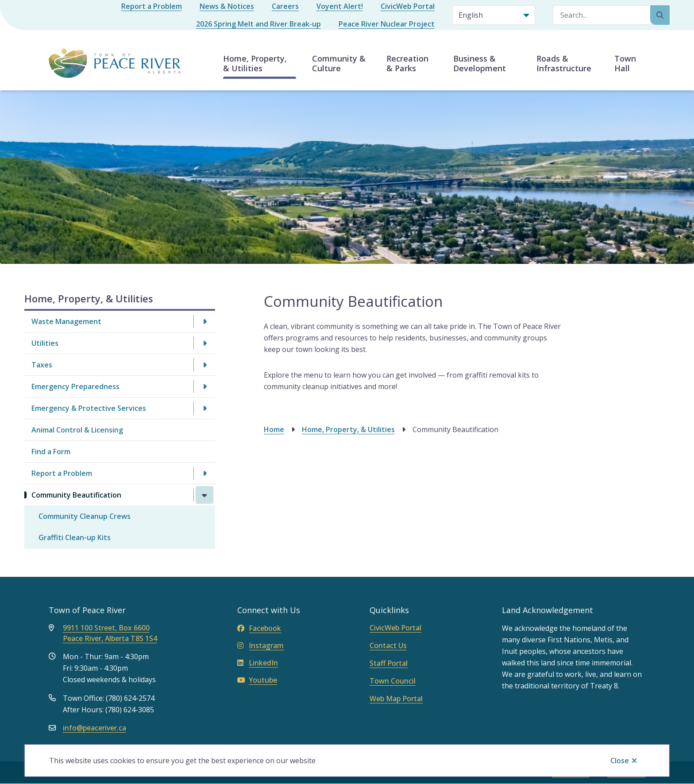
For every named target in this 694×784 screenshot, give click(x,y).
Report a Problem (152, 6)
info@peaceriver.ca (94, 728)
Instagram (260, 645)
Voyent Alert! (340, 6)
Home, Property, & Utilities (255, 63)
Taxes (42, 365)
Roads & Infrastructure (564, 63)
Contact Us (388, 645)
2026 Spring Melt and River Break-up (258, 24)
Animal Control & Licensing (77, 430)
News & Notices (227, 6)
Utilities (45, 343)
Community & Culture (339, 63)
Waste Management (66, 321)
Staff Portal (389, 663)
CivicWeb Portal (408, 6)
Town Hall (625, 63)
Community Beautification (76, 495)
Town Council (393, 681)
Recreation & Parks (407, 63)
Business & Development (480, 63)
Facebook (259, 628)
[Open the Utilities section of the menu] (204, 343)
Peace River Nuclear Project (387, 24)
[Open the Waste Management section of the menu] (204, 321)
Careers (285, 6)
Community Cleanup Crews (85, 516)
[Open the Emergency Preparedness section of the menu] (204, 386)
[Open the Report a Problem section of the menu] (204, 473)
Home (274, 429)
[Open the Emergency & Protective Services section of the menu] (204, 408)
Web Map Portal (396, 699)
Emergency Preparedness (75, 386)
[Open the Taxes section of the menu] (204, 365)
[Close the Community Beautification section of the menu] (204, 495)
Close (620, 761)
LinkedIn (258, 663)
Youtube (257, 680)
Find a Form (51, 452)
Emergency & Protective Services (89, 408)
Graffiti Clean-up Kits (75, 537)
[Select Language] (494, 15)
